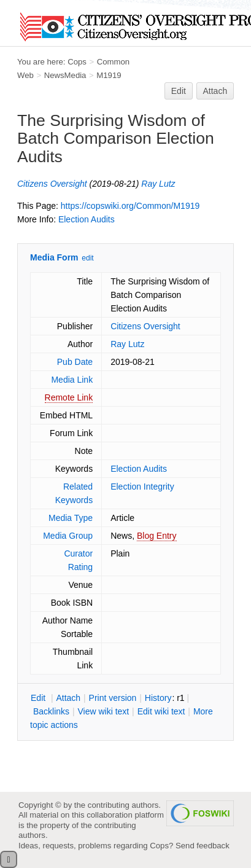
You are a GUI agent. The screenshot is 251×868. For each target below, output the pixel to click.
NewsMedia (65, 75)
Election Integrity (142, 487)
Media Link (72, 380)
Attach (215, 91)
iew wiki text (103, 711)
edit (87, 258)
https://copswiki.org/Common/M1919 (130, 206)
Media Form (54, 257)
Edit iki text (161, 711)
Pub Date (75, 362)
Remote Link (69, 397)
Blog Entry (157, 536)
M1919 (109, 75)
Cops (77, 62)
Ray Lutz (158, 184)
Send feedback (203, 846)
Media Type (71, 518)
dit (39, 698)
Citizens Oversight (52, 184)
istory (158, 698)
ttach (68, 698)
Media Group (68, 536)
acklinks (51, 711)
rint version (113, 698)
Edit (179, 91)
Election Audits (87, 219)
